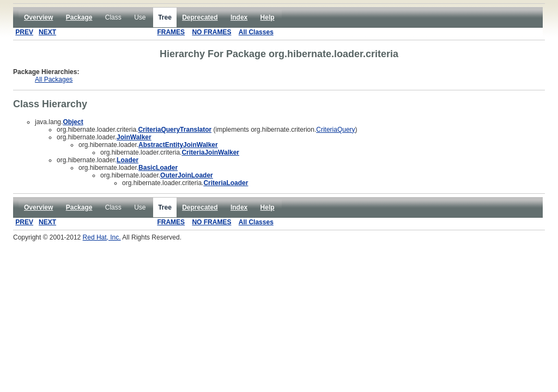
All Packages (54, 79)
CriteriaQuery (335, 130)
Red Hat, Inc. (102, 237)
